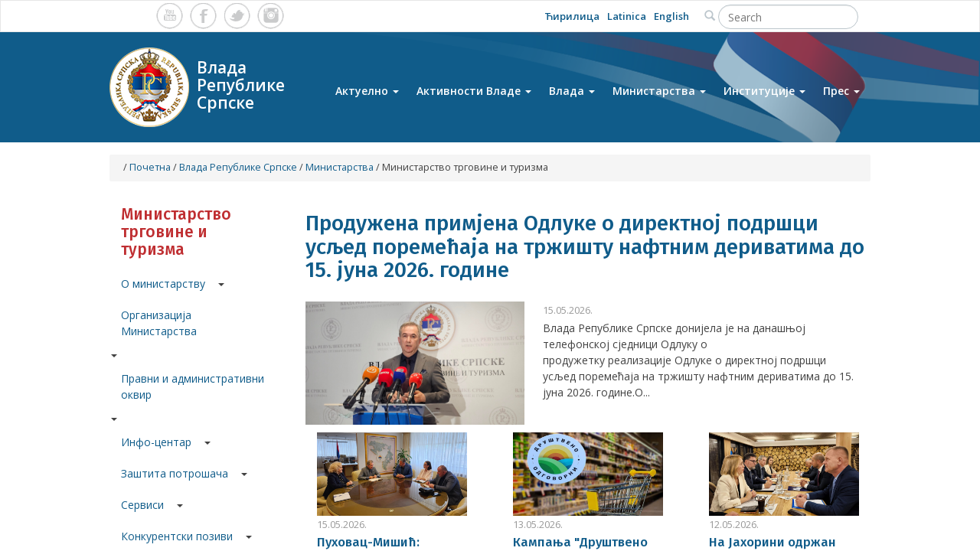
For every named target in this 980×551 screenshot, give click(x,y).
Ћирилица (572, 16)
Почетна (150, 167)
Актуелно (367, 91)
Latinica (627, 16)
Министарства (659, 91)
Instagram (271, 16)
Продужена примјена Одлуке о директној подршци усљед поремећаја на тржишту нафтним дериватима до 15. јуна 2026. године (585, 247)
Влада (572, 91)
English (671, 16)
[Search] (788, 17)
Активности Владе (474, 91)
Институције (764, 91)
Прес (841, 91)
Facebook (203, 16)
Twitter (237, 16)
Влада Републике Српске (238, 167)
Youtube (170, 16)
